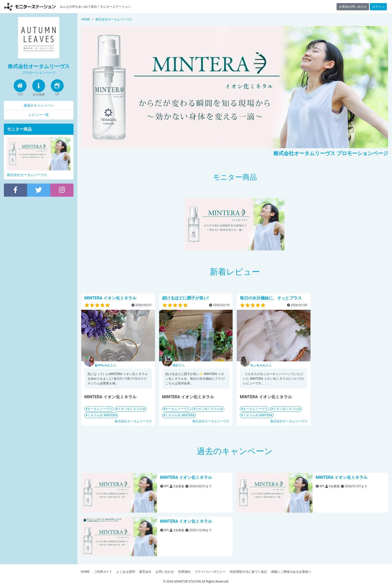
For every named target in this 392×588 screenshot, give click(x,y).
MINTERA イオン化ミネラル (110, 298)
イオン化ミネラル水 (132, 409)
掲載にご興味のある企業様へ (291, 572)
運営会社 (145, 572)
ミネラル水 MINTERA (102, 415)
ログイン (378, 7)
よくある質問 (126, 572)
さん (105, 365)
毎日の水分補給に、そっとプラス (271, 298)
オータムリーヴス (100, 409)
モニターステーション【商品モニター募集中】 (30, 7)
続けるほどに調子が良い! (185, 298)
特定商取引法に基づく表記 (248, 572)
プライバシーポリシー (210, 572)
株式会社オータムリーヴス (133, 421)
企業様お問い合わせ (353, 7)
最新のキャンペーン (39, 105)
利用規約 (184, 572)
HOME (85, 572)
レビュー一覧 (39, 115)
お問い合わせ (165, 572)
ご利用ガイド (103, 572)
